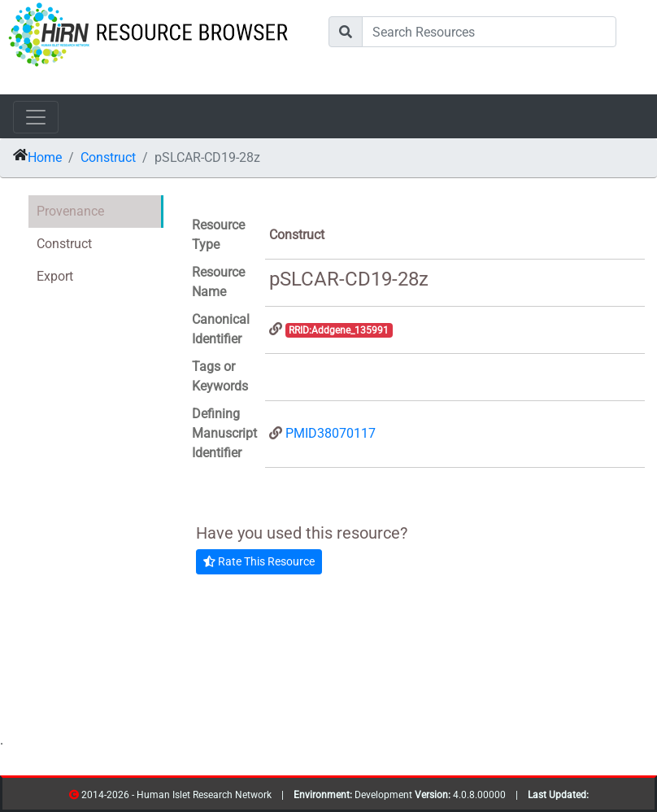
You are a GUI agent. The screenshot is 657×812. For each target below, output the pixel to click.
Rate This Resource (259, 561)
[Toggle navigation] (36, 117)
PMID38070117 (331, 433)
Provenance (70, 211)
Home (45, 157)
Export (55, 276)
